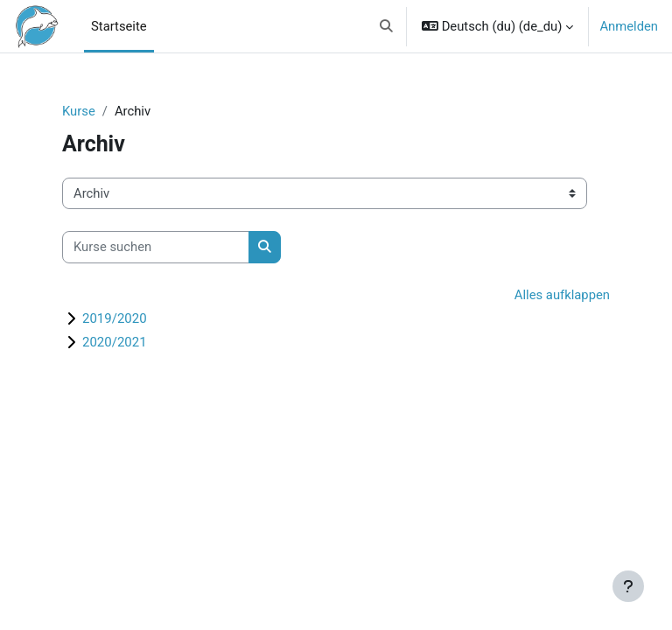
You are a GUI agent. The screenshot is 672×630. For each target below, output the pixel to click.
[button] (387, 26)
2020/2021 (115, 342)
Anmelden (629, 26)
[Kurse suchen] (156, 247)
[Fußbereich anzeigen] (628, 586)
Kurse (79, 111)
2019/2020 (115, 318)
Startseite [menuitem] (119, 26)
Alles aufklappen (562, 295)
